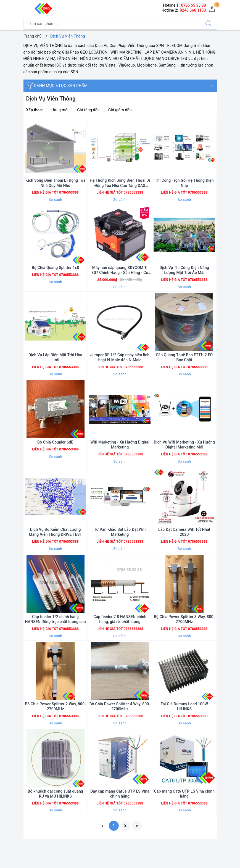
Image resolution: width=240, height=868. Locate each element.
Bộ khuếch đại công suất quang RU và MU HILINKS (55, 794)
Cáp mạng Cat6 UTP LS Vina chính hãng (184, 794)
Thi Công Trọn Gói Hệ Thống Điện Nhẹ (184, 183)
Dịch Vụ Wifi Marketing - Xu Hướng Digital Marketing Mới (184, 445)
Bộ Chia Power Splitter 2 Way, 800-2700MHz (55, 706)
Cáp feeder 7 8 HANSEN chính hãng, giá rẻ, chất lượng (120, 619)
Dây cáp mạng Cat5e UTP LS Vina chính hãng (120, 794)
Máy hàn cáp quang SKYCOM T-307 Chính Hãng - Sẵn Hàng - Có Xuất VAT (120, 270)
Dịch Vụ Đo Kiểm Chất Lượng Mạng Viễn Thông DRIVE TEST (55, 532)
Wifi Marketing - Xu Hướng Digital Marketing (120, 445)
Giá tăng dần (85, 110)
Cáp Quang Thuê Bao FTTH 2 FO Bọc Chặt (184, 357)
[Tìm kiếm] (208, 23)
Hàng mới (57, 110)
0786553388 (68, 192)
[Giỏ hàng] (212, 9)
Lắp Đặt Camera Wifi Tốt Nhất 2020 (184, 532)
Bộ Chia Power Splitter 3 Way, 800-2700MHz (184, 619)
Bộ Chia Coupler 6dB (55, 442)
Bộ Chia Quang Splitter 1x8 (55, 268)
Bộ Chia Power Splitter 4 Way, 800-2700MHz (120, 706)
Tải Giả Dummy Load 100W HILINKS (184, 706)
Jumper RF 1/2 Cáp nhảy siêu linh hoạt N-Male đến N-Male (120, 357)
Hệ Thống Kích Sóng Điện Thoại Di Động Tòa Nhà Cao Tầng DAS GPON (120, 183)
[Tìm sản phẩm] (112, 23)
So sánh (56, 200)
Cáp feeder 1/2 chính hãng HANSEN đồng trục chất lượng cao (55, 619)
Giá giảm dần (117, 110)
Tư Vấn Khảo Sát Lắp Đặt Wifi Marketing (120, 532)
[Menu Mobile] (27, 7)
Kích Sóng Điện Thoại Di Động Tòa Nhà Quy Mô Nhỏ (55, 183)
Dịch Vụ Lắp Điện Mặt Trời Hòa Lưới (55, 357)
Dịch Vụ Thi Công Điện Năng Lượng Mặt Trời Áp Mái (184, 270)
